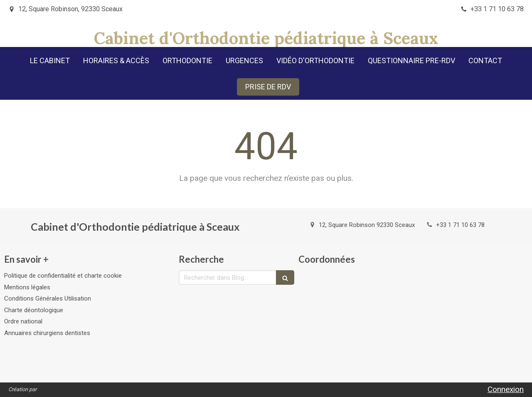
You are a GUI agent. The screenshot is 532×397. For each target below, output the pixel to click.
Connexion (506, 389)
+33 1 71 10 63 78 (460, 225)
